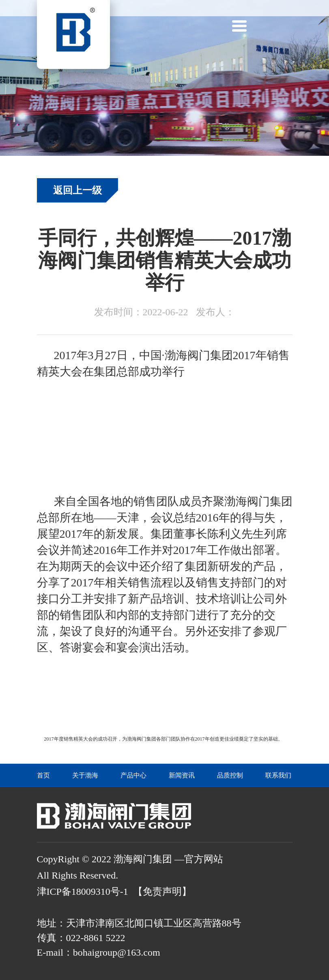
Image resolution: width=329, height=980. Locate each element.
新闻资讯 (182, 775)
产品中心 (133, 775)
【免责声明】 (162, 892)
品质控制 (230, 775)
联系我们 (278, 775)
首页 (43, 775)
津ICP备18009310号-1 (83, 892)
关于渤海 (85, 775)
